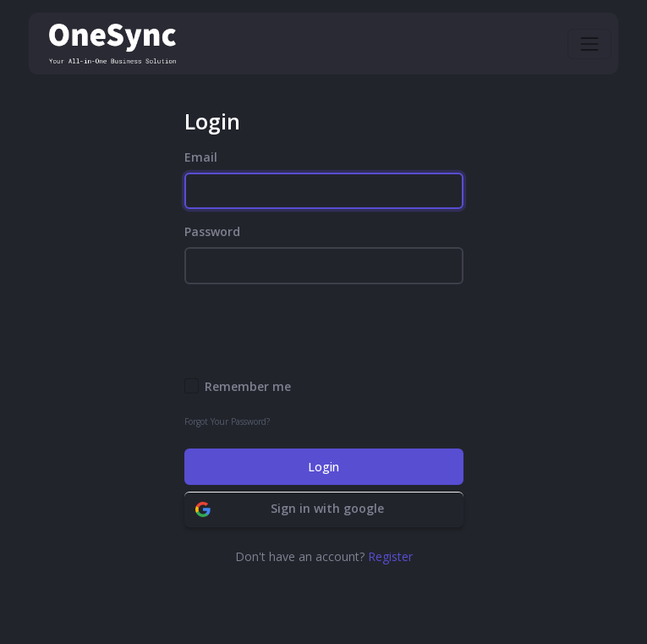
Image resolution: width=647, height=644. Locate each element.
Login (323, 467)
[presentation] (313, 331)
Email (201, 157)
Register (390, 556)
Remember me (248, 386)
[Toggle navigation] (589, 44)
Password (212, 231)
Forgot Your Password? (227, 421)
